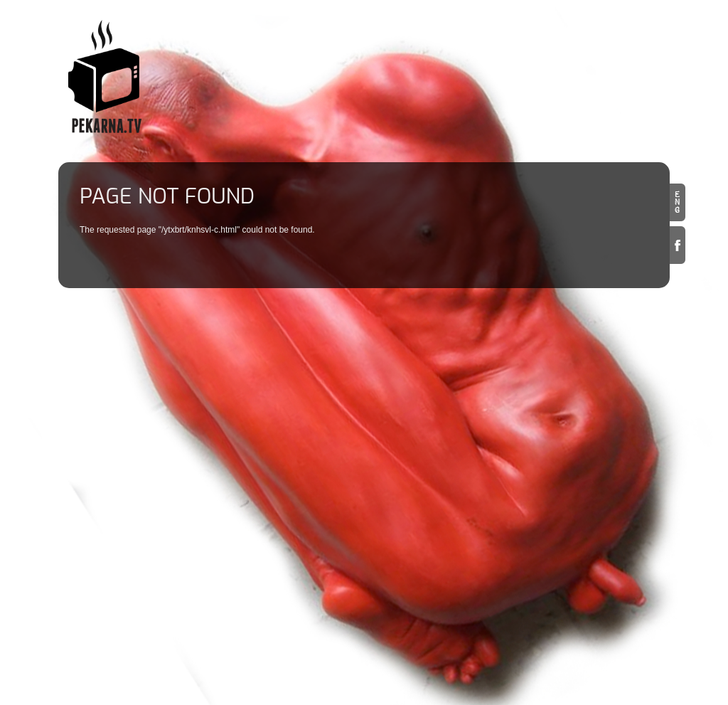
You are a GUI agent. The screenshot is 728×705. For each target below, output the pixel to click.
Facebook (678, 245)
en (678, 202)
